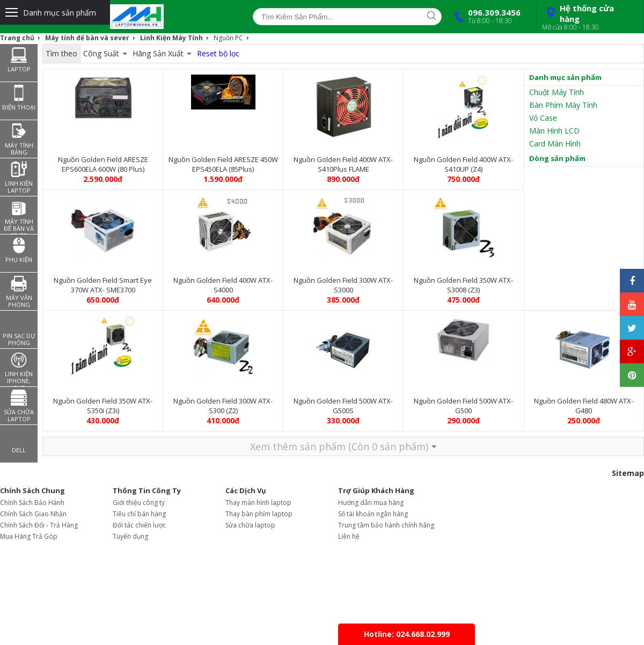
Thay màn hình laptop (258, 503)
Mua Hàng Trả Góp (29, 536)
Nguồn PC (228, 38)
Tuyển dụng (130, 536)
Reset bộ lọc (218, 53)
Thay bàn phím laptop (259, 514)
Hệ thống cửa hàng (589, 17)
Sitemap (628, 473)
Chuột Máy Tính (557, 92)
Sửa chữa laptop (250, 525)
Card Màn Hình (555, 144)
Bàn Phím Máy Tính (563, 105)
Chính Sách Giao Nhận (33, 514)
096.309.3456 (485, 16)
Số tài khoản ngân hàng (373, 514)
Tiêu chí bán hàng (139, 514)
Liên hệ (349, 536)
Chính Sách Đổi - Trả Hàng (39, 525)
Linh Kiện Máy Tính (171, 38)
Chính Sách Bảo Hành (32, 503)
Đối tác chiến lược (139, 525)
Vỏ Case (543, 118)
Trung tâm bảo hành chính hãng (386, 525)
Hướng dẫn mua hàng (371, 503)
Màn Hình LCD (554, 131)
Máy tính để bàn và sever (87, 38)
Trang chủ (17, 38)
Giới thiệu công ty (139, 503)
